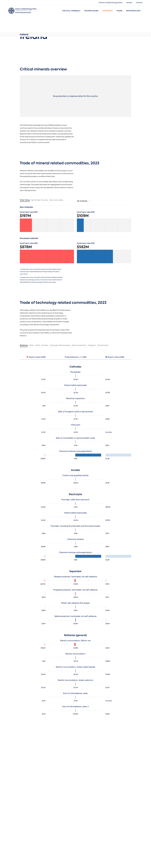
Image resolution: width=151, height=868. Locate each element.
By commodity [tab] (56, 200)
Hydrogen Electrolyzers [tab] (60, 345)
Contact (139, 3)
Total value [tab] (25, 200)
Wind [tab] (38, 345)
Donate (129, 3)
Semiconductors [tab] (79, 345)
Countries (108, 11)
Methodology (133, 11)
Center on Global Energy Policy (111, 3)
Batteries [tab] (24, 345)
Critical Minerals (71, 11)
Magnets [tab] (92, 345)
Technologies (91, 11)
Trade (119, 11)
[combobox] (84, 201)
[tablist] (47, 200)
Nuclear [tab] (45, 345)
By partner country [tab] (40, 200)
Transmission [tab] (103, 345)
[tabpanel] (75, 535)
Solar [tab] (32, 345)
